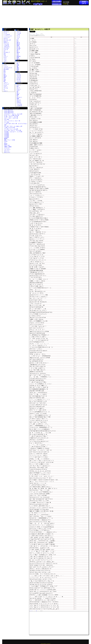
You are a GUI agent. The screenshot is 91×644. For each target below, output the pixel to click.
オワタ (5, 86)
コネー (5, 59)
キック (18, 36)
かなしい (19, 89)
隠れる (18, 59)
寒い (18, 64)
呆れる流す (6, 69)
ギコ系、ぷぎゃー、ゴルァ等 (11, 117)
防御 (18, 58)
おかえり (6, 39)
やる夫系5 (7, 137)
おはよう (6, 41)
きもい (18, 91)
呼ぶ (18, 41)
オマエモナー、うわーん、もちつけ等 (13, 114)
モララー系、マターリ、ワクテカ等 (13, 130)
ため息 (18, 74)
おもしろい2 (7, 152)
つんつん (19, 76)
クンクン (19, 81)
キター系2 (7, 119)
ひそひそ (19, 78)
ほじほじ (19, 79)
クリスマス (7, 148)
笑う (5, 79)
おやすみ (19, 103)
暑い (18, 66)
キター (5, 58)
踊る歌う (19, 56)
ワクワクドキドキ (8, 68)
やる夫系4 (7, 136)
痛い (18, 92)
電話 (18, 68)
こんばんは (6, 45)
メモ (18, 39)
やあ (5, 55)
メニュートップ (31, 34)
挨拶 (18, 95)
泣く (5, 73)
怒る (5, 72)
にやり (5, 65)
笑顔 (5, 80)
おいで (18, 88)
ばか (5, 54)
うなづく (19, 32)
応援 (18, 65)
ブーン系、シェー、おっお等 (11, 129)
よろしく (6, 56)
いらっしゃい (7, 37)
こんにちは (6, 44)
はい (5, 51)
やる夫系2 (7, 133)
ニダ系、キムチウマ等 (9, 128)
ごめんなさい (7, 47)
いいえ (5, 33)
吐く (18, 40)
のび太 (6, 141)
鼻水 (18, 70)
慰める (18, 44)
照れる (5, 76)
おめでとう (6, 43)
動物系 (6, 144)
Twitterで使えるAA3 (9, 113)
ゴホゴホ (19, 82)
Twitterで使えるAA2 (9, 111)
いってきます (7, 35)
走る (18, 55)
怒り (18, 86)
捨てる (18, 47)
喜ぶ (5, 70)
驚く (5, 81)
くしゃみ (19, 33)
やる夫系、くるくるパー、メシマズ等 (13, 132)
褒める (18, 52)
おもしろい (7, 151)
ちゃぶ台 (19, 75)
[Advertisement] (15, 17)
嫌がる (18, 43)
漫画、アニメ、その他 (9, 140)
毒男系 (6, 139)
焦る (5, 75)
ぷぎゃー (6, 83)
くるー (5, 60)
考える (18, 50)
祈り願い (19, 48)
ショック (6, 66)
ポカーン (6, 62)
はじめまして (7, 52)
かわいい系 (7, 145)
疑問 (5, 77)
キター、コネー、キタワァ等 (11, 118)
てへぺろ (6, 88)
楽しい (18, 93)
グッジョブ (6, 84)
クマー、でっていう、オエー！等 (12, 121)
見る (18, 54)
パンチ (18, 37)
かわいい (6, 91)
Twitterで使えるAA (9, 110)
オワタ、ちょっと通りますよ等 (12, 115)
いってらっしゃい (8, 36)
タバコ (18, 62)
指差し (18, 45)
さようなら (6, 48)
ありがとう (6, 32)
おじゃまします (7, 40)
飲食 (18, 69)
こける (18, 35)
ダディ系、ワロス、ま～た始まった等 (13, 126)
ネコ (5, 143)
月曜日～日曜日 (8, 147)
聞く (18, 51)
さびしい (6, 87)
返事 (18, 99)
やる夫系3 (7, 135)
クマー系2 (7, 122)
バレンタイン (7, 150)
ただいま (6, 50)
